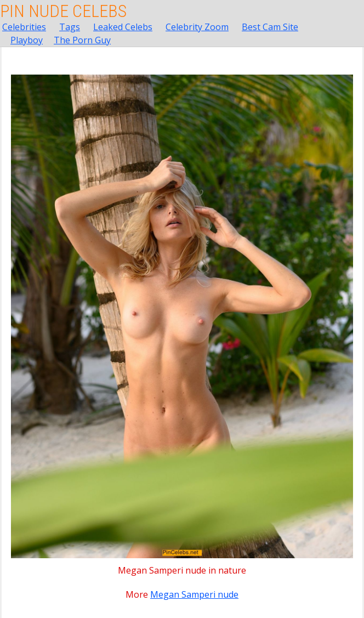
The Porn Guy (82, 40)
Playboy (27, 40)
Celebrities (24, 27)
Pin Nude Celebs (63, 11)
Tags (70, 27)
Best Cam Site (270, 27)
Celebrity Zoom (197, 27)
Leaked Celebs (123, 27)
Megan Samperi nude (194, 594)
